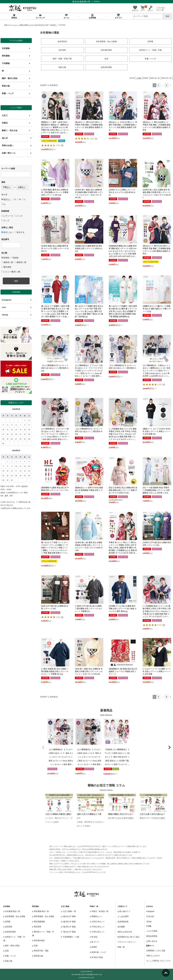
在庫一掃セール (9, 153)
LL (3, 204)
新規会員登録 (152, 936)
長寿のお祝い (8, 145)
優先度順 (6, 267)
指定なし (6, 199)
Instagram (7, 300)
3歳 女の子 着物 (68, 916)
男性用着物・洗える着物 (43, 916)
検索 (167, 16)
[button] (170, 85)
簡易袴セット (96, 916)
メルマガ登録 (152, 930)
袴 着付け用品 (96, 957)
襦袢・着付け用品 (12, 945)
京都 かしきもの (153, 955)
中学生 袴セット (97, 926)
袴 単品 (94, 936)
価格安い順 (20, 262)
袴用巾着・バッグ (98, 952)
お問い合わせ (152, 941)
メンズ (18, 216)
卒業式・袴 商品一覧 (99, 911)
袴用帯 (93, 946)
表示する (19, 232)
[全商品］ (54, 25)
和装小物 (8, 960)
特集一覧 (121, 946)
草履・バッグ (10, 955)
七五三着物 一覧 (68, 911)
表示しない (7, 232)
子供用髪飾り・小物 (70, 936)
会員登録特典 (123, 921)
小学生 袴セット (97, 931)
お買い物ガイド (124, 911)
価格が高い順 (166, 78)
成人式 (5, 138)
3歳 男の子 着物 (68, 921)
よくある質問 (123, 916)
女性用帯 (8, 926)
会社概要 (121, 926)
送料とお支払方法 (125, 931)
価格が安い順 (155, 78)
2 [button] (158, 85)
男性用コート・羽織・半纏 (43, 933)
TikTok (5, 315)
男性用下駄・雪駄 (40, 950)
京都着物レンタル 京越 (156, 950)
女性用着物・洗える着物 (14, 916)
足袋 (6, 950)
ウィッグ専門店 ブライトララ (158, 960)
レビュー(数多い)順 (11, 272)
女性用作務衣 (10, 931)
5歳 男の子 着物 (68, 926)
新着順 (5, 258)
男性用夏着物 (38, 921)
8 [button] (167, 85)
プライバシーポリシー (127, 941)
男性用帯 (37, 926)
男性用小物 (38, 955)
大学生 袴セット (97, 921)
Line (4, 307)
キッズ (5, 221)
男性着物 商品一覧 (41, 911)
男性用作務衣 (38, 940)
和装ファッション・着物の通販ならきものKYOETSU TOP (26, 25)
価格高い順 (7, 262)
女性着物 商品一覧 (12, 911)
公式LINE (150, 916)
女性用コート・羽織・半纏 (14, 938)
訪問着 (7, 921)
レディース (7, 216)
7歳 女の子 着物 (68, 931)
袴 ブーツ (95, 941)
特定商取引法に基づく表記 (128, 936)
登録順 (15, 258)
